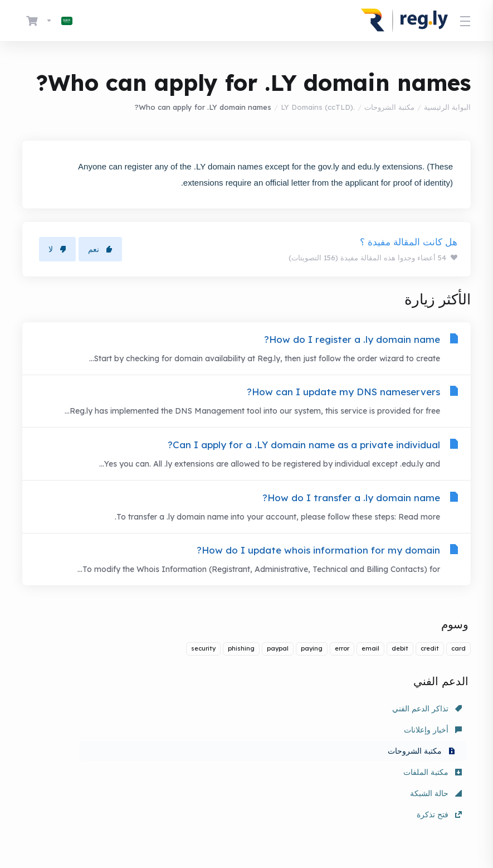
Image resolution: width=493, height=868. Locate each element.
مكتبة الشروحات (389, 107)
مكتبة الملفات (433, 748)
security (203, 666)
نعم (100, 249)
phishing (241, 666)
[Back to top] (214, 822)
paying (312, 666)
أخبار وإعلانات (289, 726)
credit (430, 666)
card (458, 666)
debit (400, 666)
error (342, 666)
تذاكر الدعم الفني (427, 726)
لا (57, 249)
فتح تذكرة (151, 748)
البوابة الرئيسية (447, 107)
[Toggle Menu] (466, 21)
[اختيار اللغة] (59, 21)
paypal (278, 666)
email (370, 666)
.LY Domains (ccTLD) (318, 107)
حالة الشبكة (292, 748)
